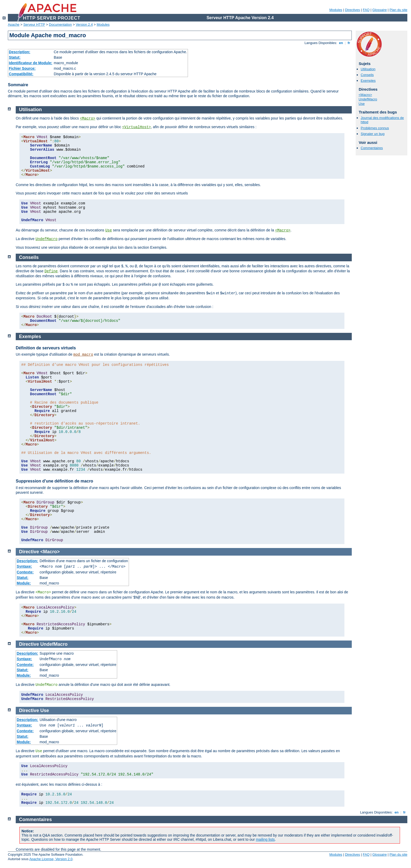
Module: (24, 583)
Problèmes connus (375, 128)
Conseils (367, 75)
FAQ (366, 10)
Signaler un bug (373, 134)
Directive (29, 552)
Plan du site (398, 10)
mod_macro (83, 355)
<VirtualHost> (136, 127)
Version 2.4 (84, 25)
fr (349, 43)
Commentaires (372, 148)
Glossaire (380, 10)
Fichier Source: (22, 68)
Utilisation (368, 69)
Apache (14, 25)
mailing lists (265, 839)
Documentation (60, 25)
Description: (20, 52)
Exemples (368, 81)
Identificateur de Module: (31, 63)
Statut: (15, 57)
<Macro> (365, 95)
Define (51, 271)
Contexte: (25, 572)
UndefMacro (368, 99)
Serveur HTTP (34, 25)
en (341, 43)
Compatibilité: (21, 74)
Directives (352, 10)
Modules (336, 10)
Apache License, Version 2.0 (51, 859)
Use (362, 104)
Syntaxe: (24, 566)
